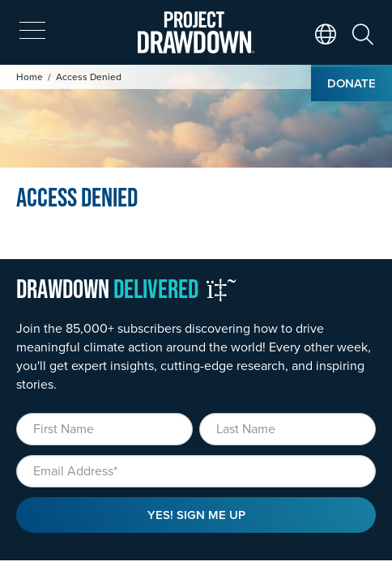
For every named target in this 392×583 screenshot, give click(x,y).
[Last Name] (288, 429)
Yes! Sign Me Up (196, 515)
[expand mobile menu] (32, 31)
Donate (352, 83)
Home (30, 77)
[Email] (196, 471)
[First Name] (104, 429)
